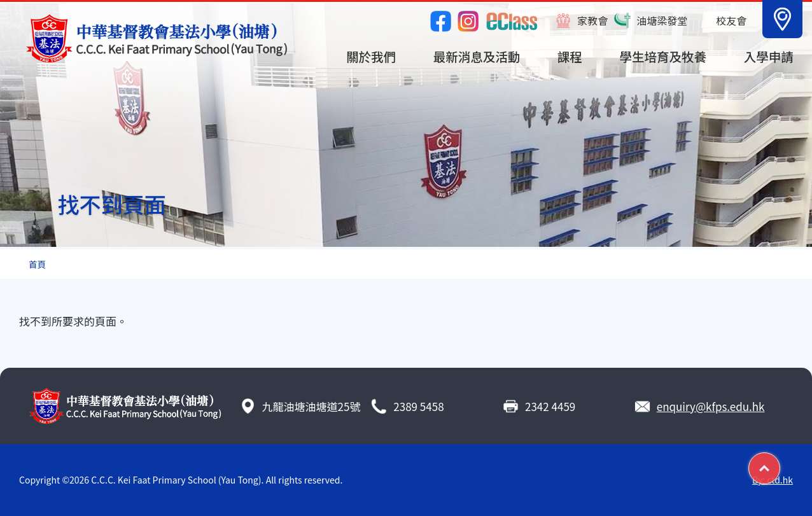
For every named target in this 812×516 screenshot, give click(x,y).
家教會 (592, 20)
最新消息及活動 (477, 56)
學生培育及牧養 (663, 56)
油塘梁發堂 (662, 20)
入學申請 (769, 56)
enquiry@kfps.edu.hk (711, 406)
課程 (570, 56)
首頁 (37, 264)
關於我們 (371, 56)
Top (780, 463)
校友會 (731, 20)
